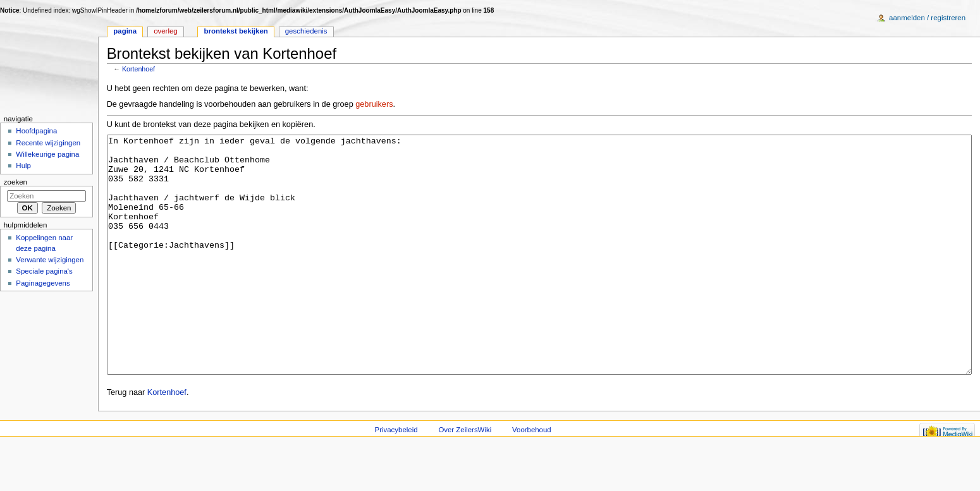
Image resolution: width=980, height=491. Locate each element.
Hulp (23, 166)
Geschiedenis (306, 31)
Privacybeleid (396, 477)
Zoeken (15, 182)
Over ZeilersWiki (465, 477)
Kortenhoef (138, 69)
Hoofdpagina (36, 131)
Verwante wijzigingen (50, 260)
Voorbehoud (532, 477)
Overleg (166, 31)
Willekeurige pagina (47, 154)
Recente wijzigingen (48, 143)
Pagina (125, 31)
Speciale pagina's (44, 271)
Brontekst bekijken (236, 31)
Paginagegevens (43, 283)
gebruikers (374, 104)
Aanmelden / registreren (927, 18)
